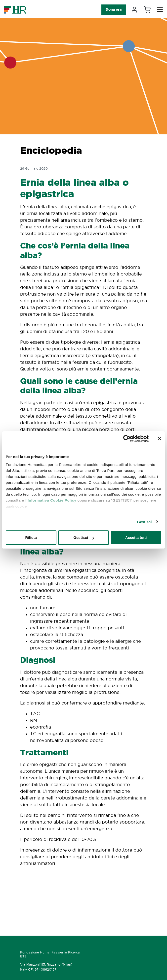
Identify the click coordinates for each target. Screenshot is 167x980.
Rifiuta (31, 537)
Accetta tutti (136, 537)
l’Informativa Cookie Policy (51, 500)
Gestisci (144, 522)
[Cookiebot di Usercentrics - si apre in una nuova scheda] (127, 439)
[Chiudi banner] (160, 439)
